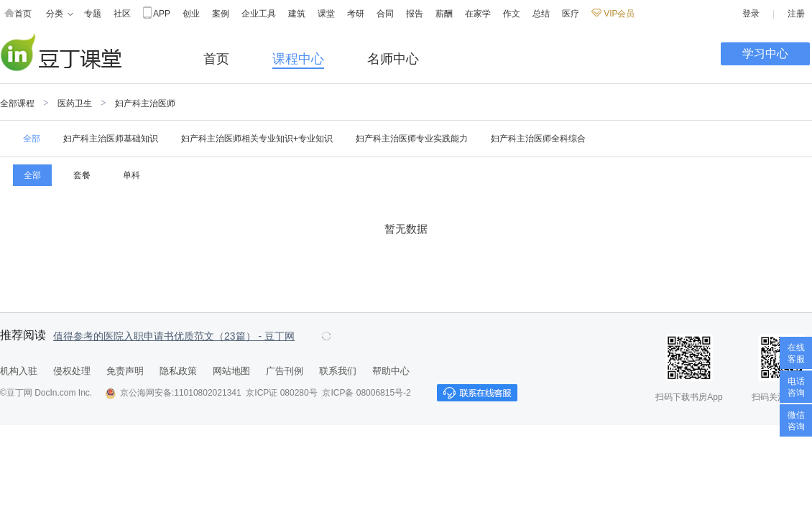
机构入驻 (19, 371)
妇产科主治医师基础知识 (111, 139)
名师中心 (393, 59)
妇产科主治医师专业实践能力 (412, 139)
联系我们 (338, 371)
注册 (796, 14)
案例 (221, 14)
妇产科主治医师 (145, 103)
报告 (415, 14)
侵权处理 (72, 371)
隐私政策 (178, 371)
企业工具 (259, 14)
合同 (385, 14)
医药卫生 (75, 103)
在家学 (478, 14)
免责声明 (125, 371)
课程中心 (298, 59)
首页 (18, 14)
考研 (356, 14)
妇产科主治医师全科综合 (538, 139)
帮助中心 (391, 371)
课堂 (326, 14)
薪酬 (444, 14)
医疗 (571, 14)
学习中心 (765, 53)
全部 (32, 139)
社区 (122, 14)
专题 (93, 14)
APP (157, 14)
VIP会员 (613, 14)
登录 (751, 14)
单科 (132, 175)
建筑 (297, 14)
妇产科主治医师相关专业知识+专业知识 (257, 139)
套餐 (82, 175)
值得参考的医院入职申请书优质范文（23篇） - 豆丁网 (174, 336)
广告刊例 (285, 371)
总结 (541, 14)
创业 (191, 14)
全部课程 (17, 103)
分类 (60, 14)
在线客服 (796, 353)
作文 (512, 14)
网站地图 (231, 371)
